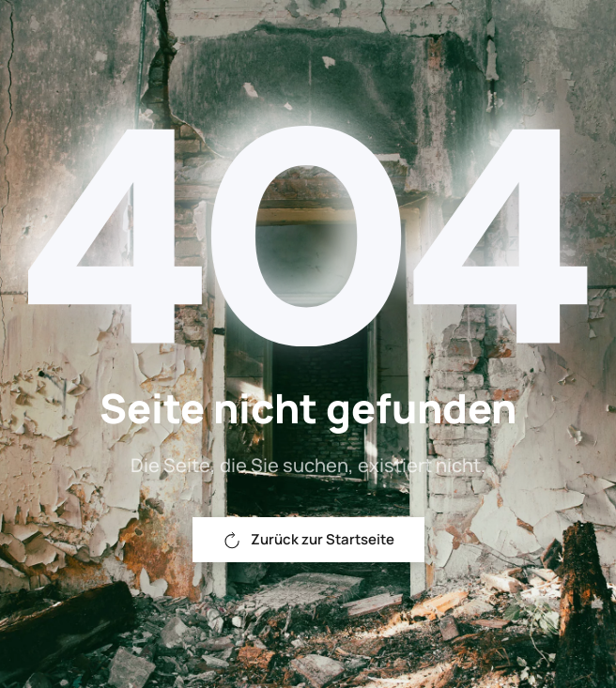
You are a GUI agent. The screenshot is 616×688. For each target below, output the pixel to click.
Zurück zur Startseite (308, 539)
